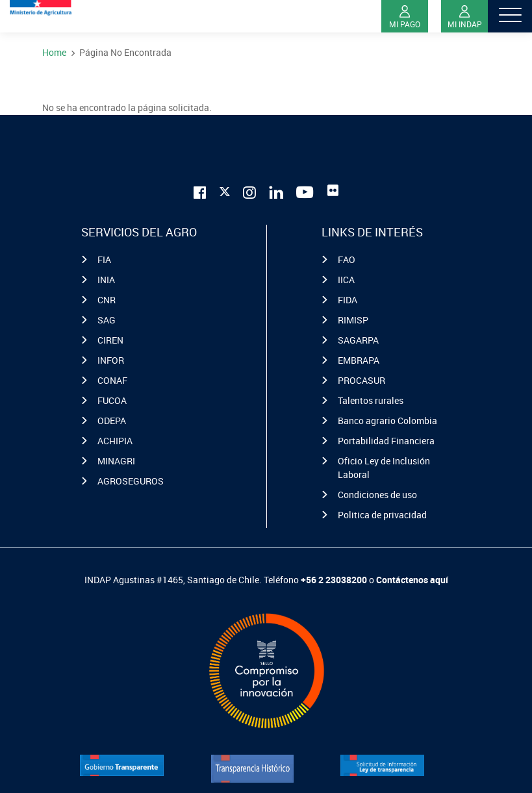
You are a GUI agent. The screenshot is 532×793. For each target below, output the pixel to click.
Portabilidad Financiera (386, 441)
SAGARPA (358, 340)
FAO (347, 259)
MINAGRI (116, 461)
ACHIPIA (115, 441)
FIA (104, 259)
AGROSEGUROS (131, 481)
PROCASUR (361, 380)
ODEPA (112, 421)
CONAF (112, 380)
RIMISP (353, 320)
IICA (346, 280)
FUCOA (112, 400)
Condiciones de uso (377, 495)
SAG (107, 320)
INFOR (111, 360)
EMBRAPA (359, 360)
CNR (107, 300)
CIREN (110, 340)
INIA (106, 280)
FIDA (348, 300)
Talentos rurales (371, 400)
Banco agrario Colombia (387, 421)
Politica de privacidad (382, 515)
